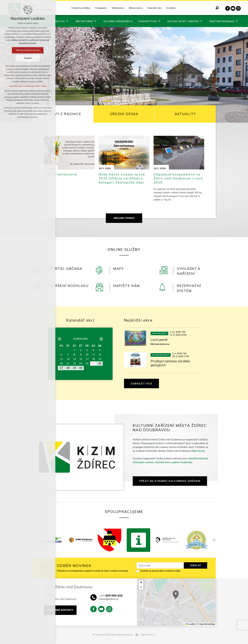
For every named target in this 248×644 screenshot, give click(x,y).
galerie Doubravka (182, 462)
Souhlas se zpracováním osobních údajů (160, 571)
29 (74, 368)
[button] (141, 583)
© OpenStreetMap (206, 624)
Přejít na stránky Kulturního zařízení (170, 481)
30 (81, 368)
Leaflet (191, 624)
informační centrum (143, 462)
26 (100, 363)
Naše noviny (198, 451)
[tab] (63, 114)
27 (61, 368)
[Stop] (99, 101)
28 (68, 368)
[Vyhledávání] (217, 8)
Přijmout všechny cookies (28, 50)
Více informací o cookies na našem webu (28, 86)
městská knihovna (198, 458)
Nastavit (28, 58)
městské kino (162, 462)
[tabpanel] (124, 177)
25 (93, 363)
